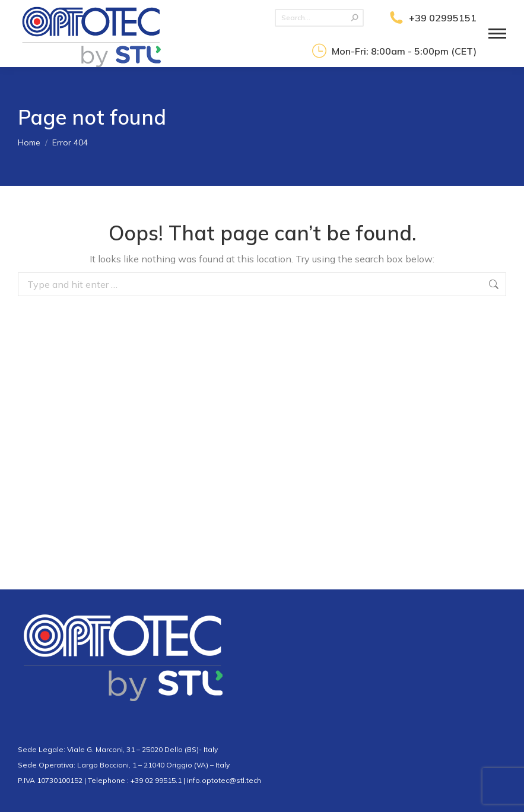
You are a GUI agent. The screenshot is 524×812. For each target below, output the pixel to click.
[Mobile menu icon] (497, 34)
